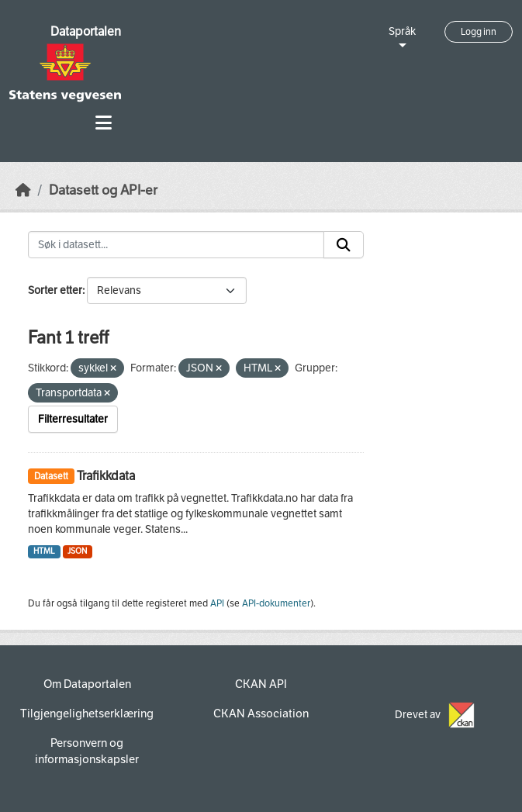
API (217, 603)
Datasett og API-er (103, 190)
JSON (77, 551)
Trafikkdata (106, 476)
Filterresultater (73, 419)
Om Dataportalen (87, 684)
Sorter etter (55, 290)
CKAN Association (261, 714)
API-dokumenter (276, 603)
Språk (402, 31)
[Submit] (344, 245)
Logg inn (479, 32)
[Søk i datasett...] (176, 245)
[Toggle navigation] (104, 123)
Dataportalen (86, 31)
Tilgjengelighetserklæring (87, 714)
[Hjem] (23, 190)
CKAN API (261, 684)
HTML (44, 551)
